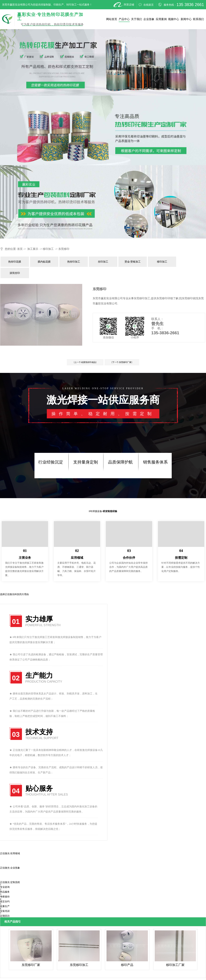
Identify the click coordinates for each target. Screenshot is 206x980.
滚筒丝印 (15, 273)
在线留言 (146, 5)
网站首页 (112, 19)
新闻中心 (186, 19)
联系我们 (198, 19)
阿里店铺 (123, 5)
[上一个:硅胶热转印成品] (85, 362)
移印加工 (48, 249)
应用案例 (161, 19)
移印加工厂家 (175, 965)
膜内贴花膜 (44, 262)
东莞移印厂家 (31, 965)
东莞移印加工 (79, 965)
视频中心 (174, 19)
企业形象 (149, 19)
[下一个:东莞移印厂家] (122, 362)
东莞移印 (64, 249)
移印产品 (127, 965)
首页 (20, 249)
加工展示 (33, 249)
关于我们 (137, 19)
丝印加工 (103, 262)
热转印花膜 (15, 262)
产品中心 (124, 19)
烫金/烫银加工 (133, 262)
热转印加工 (74, 262)
